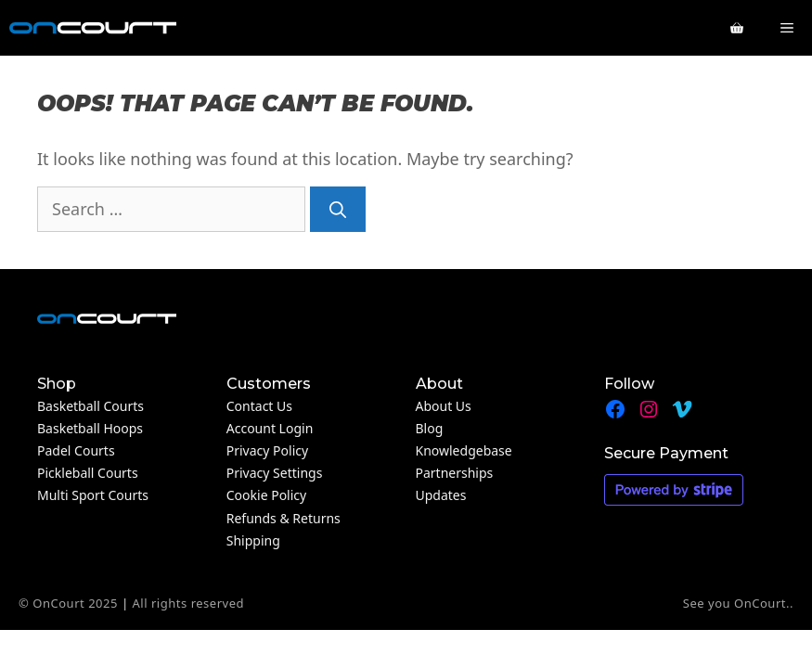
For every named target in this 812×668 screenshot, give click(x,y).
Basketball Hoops (90, 428)
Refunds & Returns (284, 518)
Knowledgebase (464, 450)
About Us (444, 406)
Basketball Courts (90, 406)
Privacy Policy (267, 450)
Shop (57, 384)
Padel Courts (76, 450)
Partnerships (455, 473)
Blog (430, 428)
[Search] (338, 209)
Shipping (253, 540)
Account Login (270, 428)
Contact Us (259, 406)
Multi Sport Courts (93, 495)
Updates (441, 495)
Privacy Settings (275, 473)
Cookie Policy (266, 495)
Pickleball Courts (88, 473)
